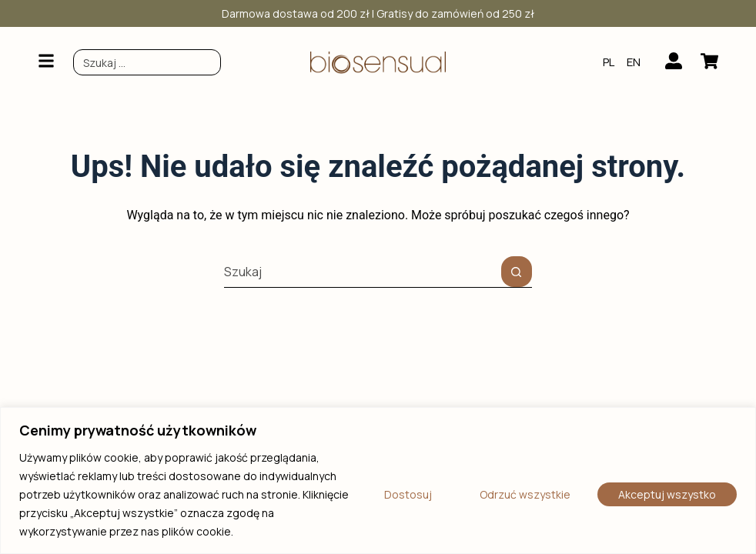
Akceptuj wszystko (667, 494)
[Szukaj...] (363, 272)
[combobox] (147, 62)
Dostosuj (408, 494)
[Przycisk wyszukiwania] (517, 272)
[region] (378, 481)
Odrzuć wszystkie (525, 494)
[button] (46, 62)
